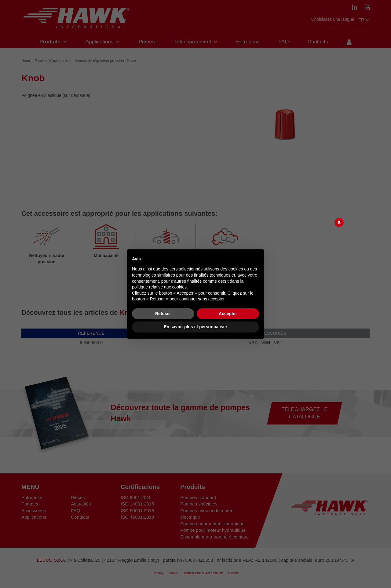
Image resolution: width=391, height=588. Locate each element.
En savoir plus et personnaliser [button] (195, 327)
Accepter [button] (228, 314)
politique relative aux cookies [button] (159, 287)
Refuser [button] (163, 314)
